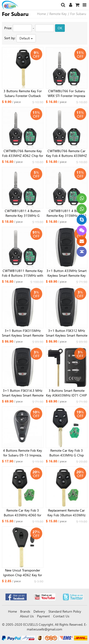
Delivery (39, 611)
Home (41, 14)
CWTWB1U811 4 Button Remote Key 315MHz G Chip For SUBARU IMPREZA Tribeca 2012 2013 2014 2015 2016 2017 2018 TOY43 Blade (23, 213)
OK (60, 28)
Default (26, 38)
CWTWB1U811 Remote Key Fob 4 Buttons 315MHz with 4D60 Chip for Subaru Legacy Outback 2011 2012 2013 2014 (23, 273)
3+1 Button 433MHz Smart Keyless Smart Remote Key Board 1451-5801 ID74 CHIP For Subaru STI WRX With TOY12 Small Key (67, 273)
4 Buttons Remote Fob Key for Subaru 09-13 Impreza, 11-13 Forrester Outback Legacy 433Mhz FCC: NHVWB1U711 (23, 453)
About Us (27, 616)
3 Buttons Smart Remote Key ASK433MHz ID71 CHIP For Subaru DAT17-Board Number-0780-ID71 (66, 393)
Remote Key (58, 14)
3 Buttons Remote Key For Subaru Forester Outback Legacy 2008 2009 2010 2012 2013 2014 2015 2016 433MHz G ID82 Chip (23, 93)
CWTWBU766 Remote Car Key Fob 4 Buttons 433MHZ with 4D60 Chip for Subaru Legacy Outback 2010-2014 (66, 153)
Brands (25, 611)
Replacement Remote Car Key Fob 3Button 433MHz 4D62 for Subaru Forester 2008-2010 (66, 513)
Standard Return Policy (65, 611)
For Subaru (78, 14)
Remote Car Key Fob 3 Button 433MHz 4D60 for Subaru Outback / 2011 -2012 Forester (23, 513)
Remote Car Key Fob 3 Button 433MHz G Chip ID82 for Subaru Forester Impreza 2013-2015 (66, 453)
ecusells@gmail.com (48, 629)
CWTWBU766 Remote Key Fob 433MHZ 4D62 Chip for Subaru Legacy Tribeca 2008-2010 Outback (23, 153)
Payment (43, 616)
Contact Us (61, 616)
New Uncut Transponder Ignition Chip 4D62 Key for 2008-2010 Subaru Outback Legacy (23, 573)
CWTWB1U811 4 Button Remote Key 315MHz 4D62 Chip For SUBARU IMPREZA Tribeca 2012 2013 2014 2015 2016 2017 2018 (67, 213)
